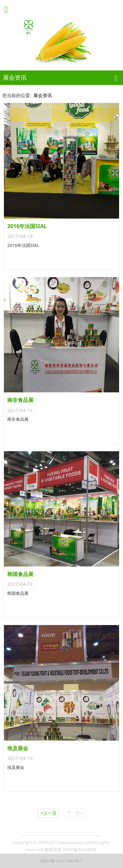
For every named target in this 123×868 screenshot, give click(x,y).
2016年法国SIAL (27, 226)
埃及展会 (18, 748)
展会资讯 (43, 95)
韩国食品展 (20, 574)
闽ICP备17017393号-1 (61, 861)
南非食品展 (20, 400)
